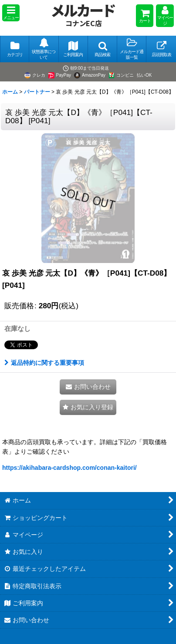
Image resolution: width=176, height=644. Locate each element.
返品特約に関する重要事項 (44, 363)
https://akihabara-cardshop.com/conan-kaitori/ (69, 468)
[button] (11, 13)
